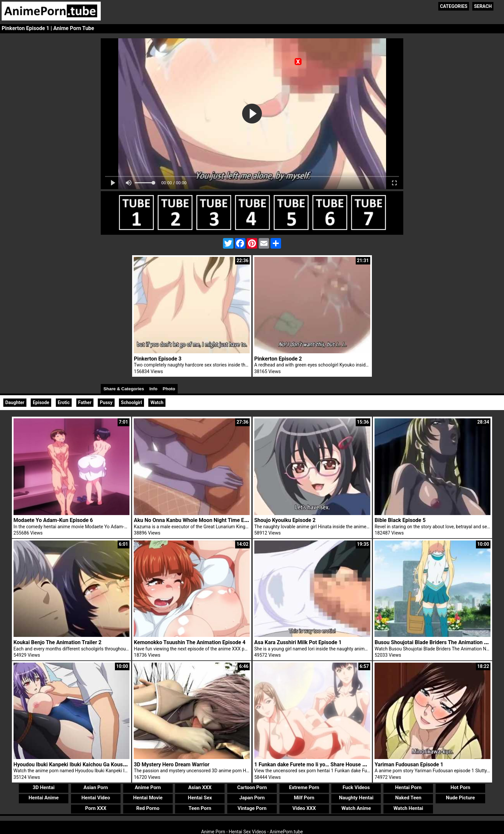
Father (85, 402)
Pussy (106, 402)
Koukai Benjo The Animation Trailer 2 (57, 642)
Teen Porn (200, 808)
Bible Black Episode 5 (400, 520)
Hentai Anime (43, 798)
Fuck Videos (356, 787)
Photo (169, 389)
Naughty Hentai (356, 798)
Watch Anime (356, 808)
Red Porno (148, 808)
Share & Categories (124, 389)
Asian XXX (200, 787)
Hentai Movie (148, 798)
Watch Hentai (408, 808)
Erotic (64, 402)
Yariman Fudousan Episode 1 (409, 764)
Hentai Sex (200, 798)
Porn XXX (96, 808)
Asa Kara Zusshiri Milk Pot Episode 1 (298, 642)
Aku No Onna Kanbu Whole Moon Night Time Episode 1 (199, 520)
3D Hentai (44, 787)
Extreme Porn (304, 787)
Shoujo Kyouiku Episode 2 (285, 520)
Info (153, 389)
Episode (41, 402)
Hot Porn (460, 787)
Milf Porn (304, 798)
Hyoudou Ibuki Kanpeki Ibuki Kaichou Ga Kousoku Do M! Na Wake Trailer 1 (102, 764)
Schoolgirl (131, 402)
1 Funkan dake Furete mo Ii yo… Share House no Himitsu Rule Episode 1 (339, 764)
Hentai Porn (408, 787)
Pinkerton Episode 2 (278, 359)
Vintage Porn (252, 808)
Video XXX (304, 808)
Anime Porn (148, 787)
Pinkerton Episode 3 (158, 359)
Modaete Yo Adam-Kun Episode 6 (53, 520)
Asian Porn (96, 787)
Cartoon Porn (252, 787)
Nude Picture (460, 798)
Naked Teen (408, 798)
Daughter (15, 402)
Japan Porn (252, 798)
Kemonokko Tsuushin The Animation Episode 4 (190, 642)
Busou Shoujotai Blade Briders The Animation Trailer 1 (439, 642)
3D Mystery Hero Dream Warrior (172, 764)
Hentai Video (96, 798)
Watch (157, 402)
